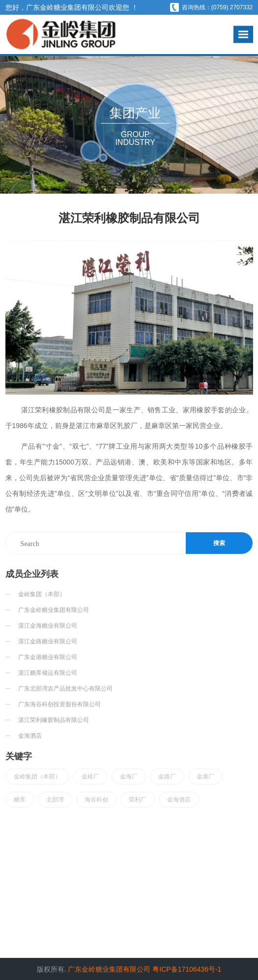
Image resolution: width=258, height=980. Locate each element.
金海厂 (129, 777)
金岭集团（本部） (42, 594)
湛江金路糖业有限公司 (48, 641)
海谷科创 (96, 800)
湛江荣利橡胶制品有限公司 (54, 720)
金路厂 (167, 777)
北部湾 (55, 800)
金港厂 (205, 777)
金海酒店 (30, 736)
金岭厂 (90, 777)
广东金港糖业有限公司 (48, 657)
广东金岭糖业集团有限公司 (54, 610)
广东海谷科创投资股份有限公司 (59, 704)
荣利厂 (138, 800)
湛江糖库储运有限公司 (48, 673)
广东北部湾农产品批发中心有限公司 (65, 689)
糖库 (20, 800)
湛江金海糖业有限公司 (48, 626)
